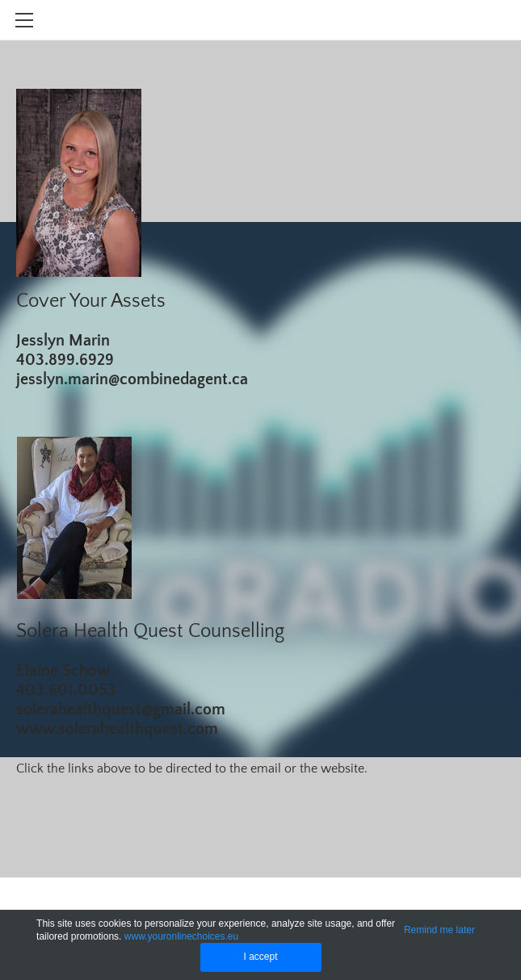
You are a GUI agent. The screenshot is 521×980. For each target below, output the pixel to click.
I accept (260, 957)
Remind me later (439, 930)
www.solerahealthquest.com (117, 729)
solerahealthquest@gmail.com (121, 710)
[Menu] (24, 20)
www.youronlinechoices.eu (181, 936)
